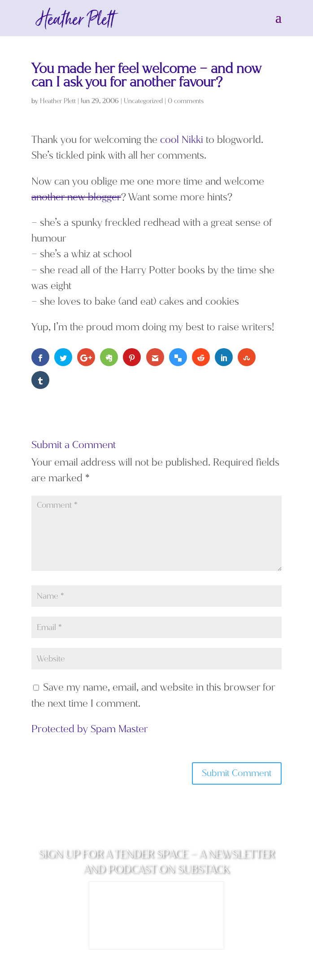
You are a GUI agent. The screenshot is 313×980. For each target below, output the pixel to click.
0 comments (186, 101)
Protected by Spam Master (90, 729)
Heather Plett (58, 101)
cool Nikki (182, 140)
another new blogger (76, 197)
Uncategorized (143, 101)
